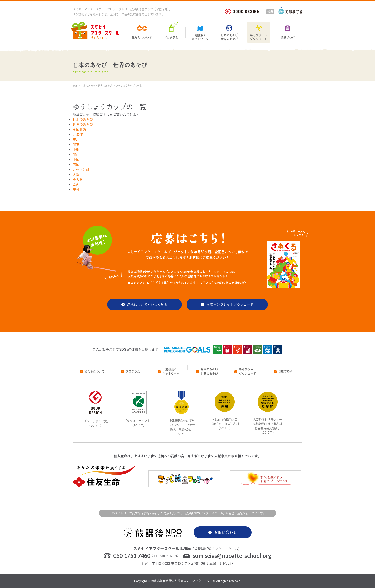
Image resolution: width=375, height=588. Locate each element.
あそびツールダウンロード (259, 37)
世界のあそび (83, 124)
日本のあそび (83, 119)
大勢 (76, 175)
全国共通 (79, 129)
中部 (76, 150)
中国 (76, 160)
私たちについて (142, 38)
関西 (76, 155)
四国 (76, 165)
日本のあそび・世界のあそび (97, 86)
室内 (76, 185)
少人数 (78, 180)
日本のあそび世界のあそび (229, 37)
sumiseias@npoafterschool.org (232, 556)
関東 (76, 144)
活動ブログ (288, 38)
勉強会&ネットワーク (200, 37)
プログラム (171, 38)
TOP (75, 86)
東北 (76, 139)
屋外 (76, 190)
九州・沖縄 (81, 170)
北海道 (78, 134)
